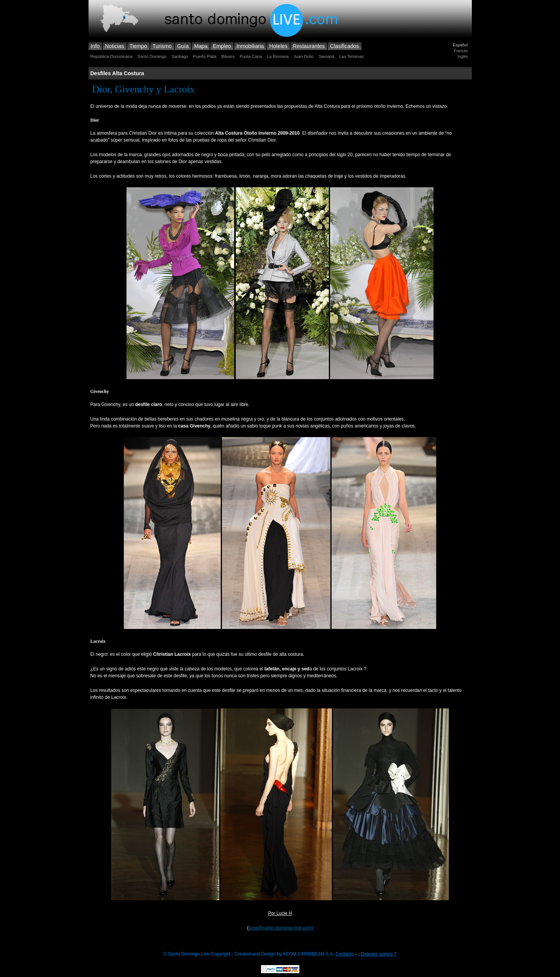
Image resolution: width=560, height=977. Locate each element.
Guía (183, 46)
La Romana (278, 56)
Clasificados (344, 46)
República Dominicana (112, 56)
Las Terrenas (351, 56)
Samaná (326, 56)
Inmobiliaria (250, 46)
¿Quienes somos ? (377, 954)
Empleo (222, 46)
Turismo (162, 46)
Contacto (345, 954)
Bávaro (228, 56)
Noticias (115, 46)
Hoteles (278, 46)
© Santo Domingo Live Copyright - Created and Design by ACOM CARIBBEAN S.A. (249, 954)
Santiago (180, 56)
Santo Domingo (152, 56)
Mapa (201, 46)
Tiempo (138, 46)
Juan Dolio (304, 56)
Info (95, 46)
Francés (461, 51)
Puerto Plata (205, 56)
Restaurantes (309, 46)
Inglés (463, 57)
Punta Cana (251, 56)
